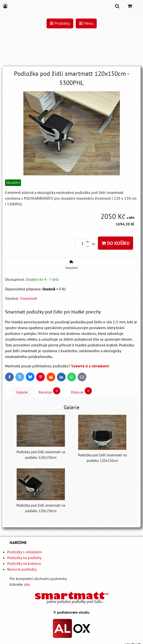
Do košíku (116, 243)
